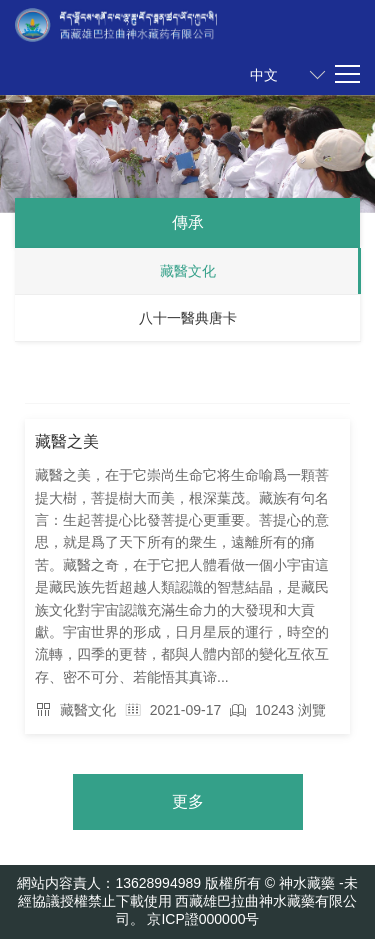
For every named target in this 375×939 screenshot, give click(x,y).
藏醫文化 (188, 271)
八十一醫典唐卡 (188, 318)
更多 (188, 801)
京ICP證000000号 (203, 919)
